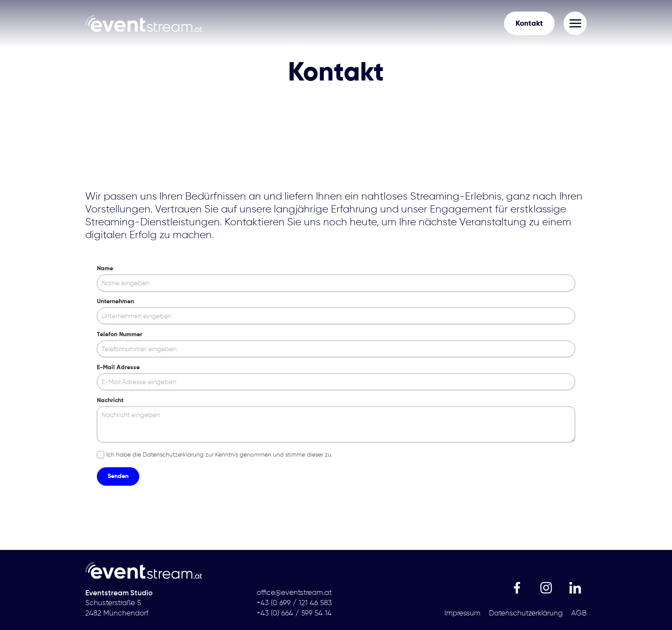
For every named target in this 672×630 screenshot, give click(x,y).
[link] (144, 23)
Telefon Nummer (120, 334)
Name (105, 268)
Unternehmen (115, 301)
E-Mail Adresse (118, 367)
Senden (118, 476)
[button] (575, 23)
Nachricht (110, 400)
